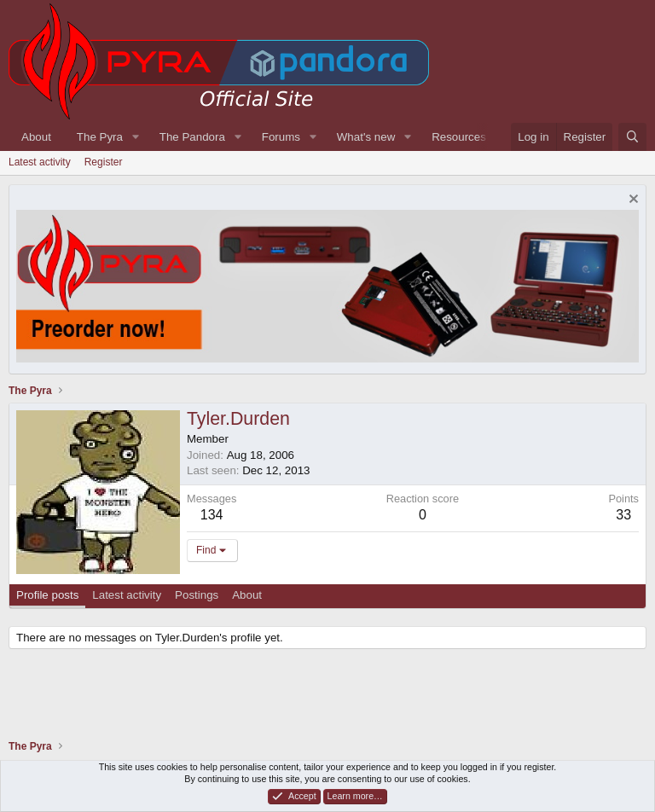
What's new (366, 137)
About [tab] (247, 595)
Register (104, 162)
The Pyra (100, 137)
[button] (136, 137)
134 (212, 515)
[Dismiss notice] (632, 201)
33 (623, 515)
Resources (459, 137)
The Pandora (192, 137)
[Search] (632, 137)
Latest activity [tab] (127, 595)
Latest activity (40, 162)
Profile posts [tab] (47, 595)
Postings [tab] (197, 595)
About (36, 137)
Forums (281, 137)
